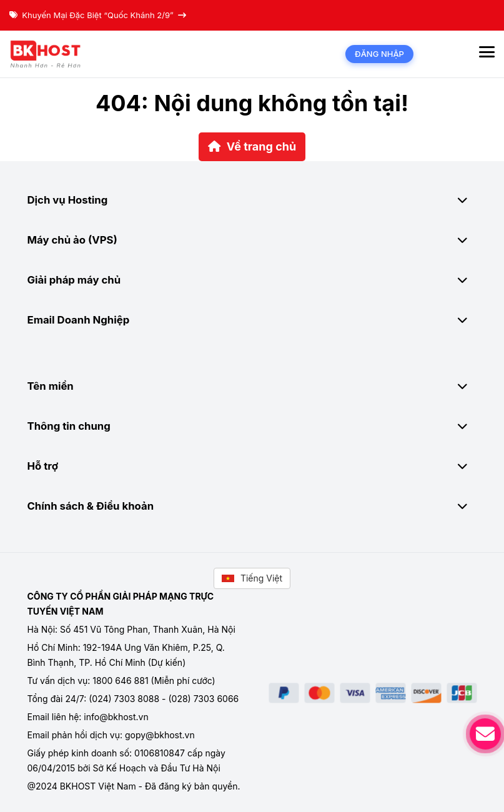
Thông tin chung (252, 426)
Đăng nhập (379, 54)
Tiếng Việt (252, 578)
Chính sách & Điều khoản (252, 506)
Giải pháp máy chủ (252, 280)
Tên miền (252, 386)
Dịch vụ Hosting (252, 200)
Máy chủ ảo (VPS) (252, 240)
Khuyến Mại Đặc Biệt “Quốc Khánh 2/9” (98, 15)
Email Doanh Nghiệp (252, 320)
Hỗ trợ (252, 466)
